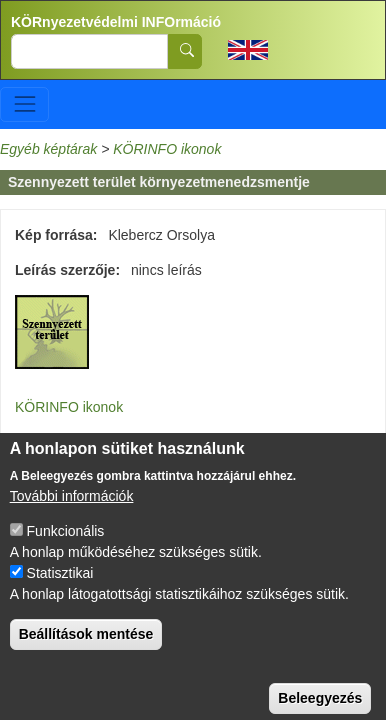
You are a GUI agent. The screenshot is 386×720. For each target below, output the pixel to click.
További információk (72, 514)
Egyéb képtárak (48, 149)
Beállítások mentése (86, 652)
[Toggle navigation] (24, 104)
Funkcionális (66, 549)
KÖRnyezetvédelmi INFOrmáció (116, 22)
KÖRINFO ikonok (167, 149)
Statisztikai (60, 591)
